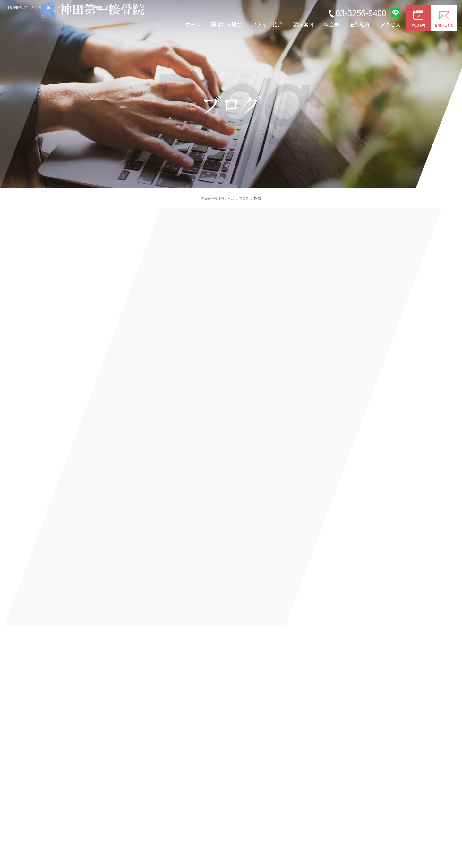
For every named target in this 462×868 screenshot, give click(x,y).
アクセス (390, 24)
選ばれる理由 (226, 24)
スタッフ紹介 (267, 24)
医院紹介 (360, 24)
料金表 (331, 24)
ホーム (193, 24)
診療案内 (303, 24)
